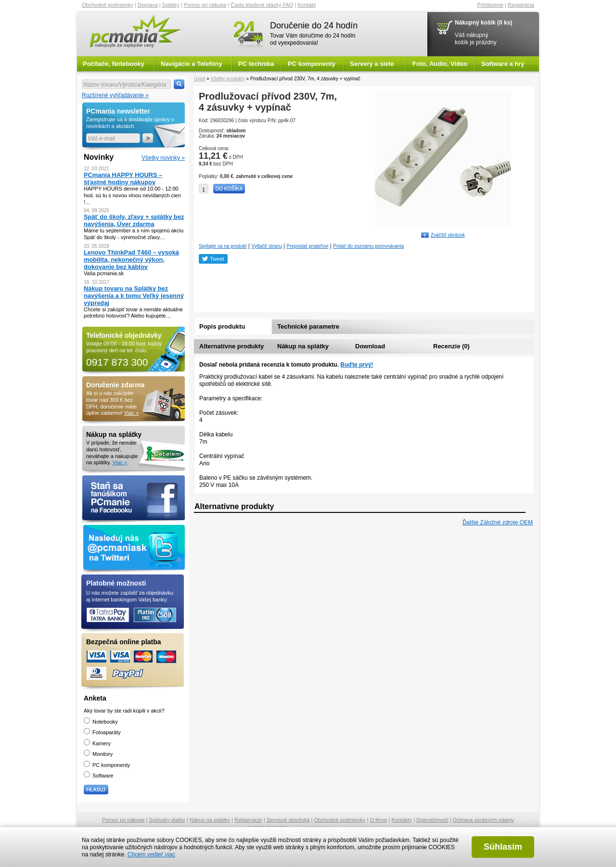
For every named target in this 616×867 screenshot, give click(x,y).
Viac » (131, 413)
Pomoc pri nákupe (205, 5)
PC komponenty (312, 64)
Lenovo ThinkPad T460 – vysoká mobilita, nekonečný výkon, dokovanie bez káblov (131, 260)
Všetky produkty (227, 79)
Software (98, 776)
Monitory (98, 754)
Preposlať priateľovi (308, 246)
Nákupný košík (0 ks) (483, 23)
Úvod (199, 79)
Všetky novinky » (163, 158)
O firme (379, 820)
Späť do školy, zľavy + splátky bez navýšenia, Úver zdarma (134, 220)
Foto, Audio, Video (440, 64)
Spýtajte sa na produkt (223, 246)
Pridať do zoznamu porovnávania (368, 246)
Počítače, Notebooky (114, 64)
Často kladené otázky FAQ (262, 5)
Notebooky (101, 722)
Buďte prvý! (357, 365)
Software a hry (503, 64)
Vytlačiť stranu (266, 246)
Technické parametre (308, 326)
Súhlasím (503, 847)
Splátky (171, 5)
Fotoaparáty (102, 732)
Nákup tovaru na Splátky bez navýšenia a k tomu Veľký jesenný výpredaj (134, 296)
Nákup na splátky (303, 346)
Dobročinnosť (432, 820)
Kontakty (402, 820)
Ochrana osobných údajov (483, 820)
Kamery (97, 743)
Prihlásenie (490, 5)
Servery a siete (372, 64)
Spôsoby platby (167, 820)
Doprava (148, 5)
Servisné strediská (288, 820)
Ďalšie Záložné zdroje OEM (498, 523)
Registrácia (521, 5)
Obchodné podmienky (108, 5)
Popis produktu (222, 326)
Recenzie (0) (451, 346)
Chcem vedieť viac (151, 854)
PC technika (256, 64)
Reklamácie (248, 820)
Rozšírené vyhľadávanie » (115, 95)
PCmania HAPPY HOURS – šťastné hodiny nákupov (123, 178)
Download (370, 346)
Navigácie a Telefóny (192, 64)
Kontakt (307, 5)
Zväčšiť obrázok (448, 235)
